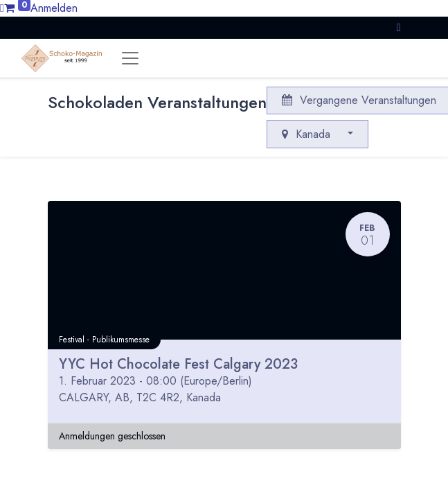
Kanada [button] (308, 134)
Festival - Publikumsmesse (104, 340)
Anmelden (54, 8)
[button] (399, 27)
